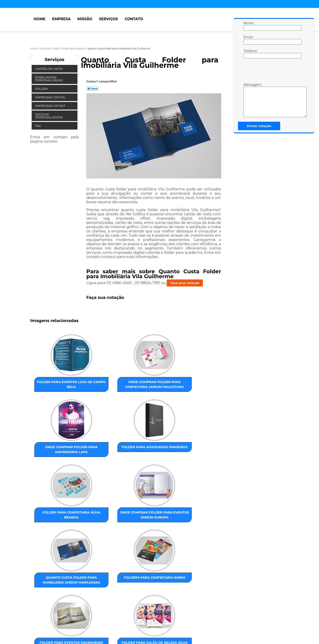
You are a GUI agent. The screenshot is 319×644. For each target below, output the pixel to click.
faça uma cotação (185, 283)
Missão (85, 19)
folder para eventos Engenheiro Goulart (53, 539)
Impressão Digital (51, 97)
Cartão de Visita (49, 69)
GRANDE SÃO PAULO (181, 580)
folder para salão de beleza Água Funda (98, 537)
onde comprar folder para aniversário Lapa (144, 386)
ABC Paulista (141, 580)
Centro (158, 580)
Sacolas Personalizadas (49, 116)
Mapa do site (116, 623)
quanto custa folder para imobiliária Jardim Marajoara (144, 465)
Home (40, 19)
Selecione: (39, 580)
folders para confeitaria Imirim (189, 460)
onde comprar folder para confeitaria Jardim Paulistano (98, 388)
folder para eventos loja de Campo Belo (53, 384)
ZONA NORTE (80, 580)
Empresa (61, 19)
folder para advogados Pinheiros (189, 384)
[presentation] (272, 72)
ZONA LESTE (58, 580)
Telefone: (248, 54)
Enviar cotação (259, 126)
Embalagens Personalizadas (49, 79)
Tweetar (93, 88)
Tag (39, 126)
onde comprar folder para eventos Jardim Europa (98, 463)
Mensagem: (248, 100)
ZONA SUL (122, 580)
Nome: (248, 26)
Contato (134, 19)
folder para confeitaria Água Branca (53, 460)
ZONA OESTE (102, 580)
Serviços (108, 19)
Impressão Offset (51, 106)
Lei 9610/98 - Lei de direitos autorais (82, 606)
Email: (248, 40)
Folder (42, 89)
